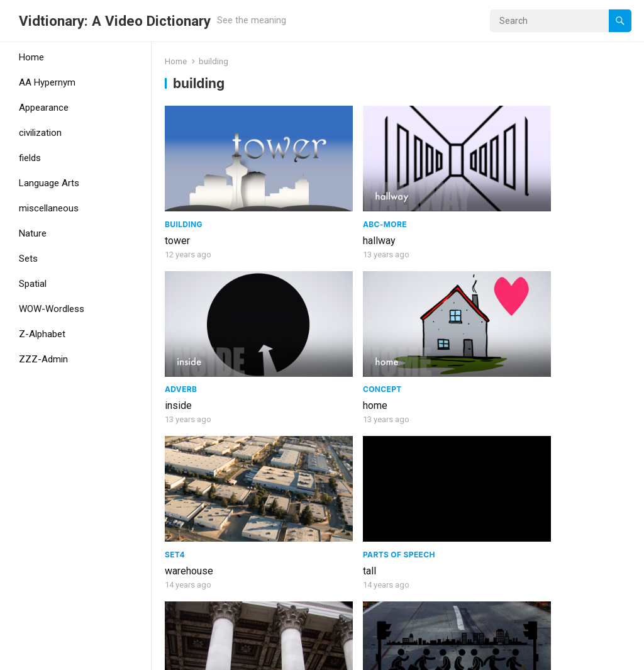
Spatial (33, 284)
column (419, 317)
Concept (542, 180)
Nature (33, 233)
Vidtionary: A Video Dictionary (115, 21)
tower (177, 196)
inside (417, 196)
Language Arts (49, 183)
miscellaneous (49, 208)
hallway (301, 196)
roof (293, 458)
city (530, 317)
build (533, 579)
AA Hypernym (47, 82)
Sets (28, 259)
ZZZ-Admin (43, 359)
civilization (40, 133)
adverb (419, 180)
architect (303, 579)
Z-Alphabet (42, 334)
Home (31, 57)
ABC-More (306, 180)
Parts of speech (320, 300)
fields (30, 158)
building (182, 438)
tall (291, 317)
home (535, 196)
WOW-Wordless (52, 309)
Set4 (175, 300)
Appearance (44, 108)
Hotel (415, 600)
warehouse (189, 317)
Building (184, 180)
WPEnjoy (278, 656)
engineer (184, 579)
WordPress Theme (211, 656)
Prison (537, 458)
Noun (415, 422)
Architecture (315, 442)
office (415, 438)
